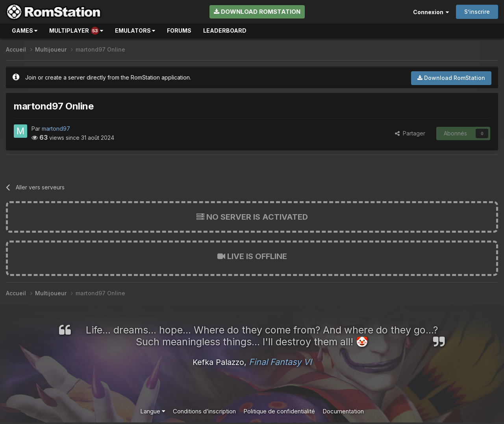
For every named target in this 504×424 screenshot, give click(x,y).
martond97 (56, 129)
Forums (179, 31)
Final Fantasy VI (280, 362)
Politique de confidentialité (279, 411)
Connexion (431, 12)
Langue (153, 411)
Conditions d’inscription (204, 411)
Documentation (343, 411)
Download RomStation (257, 12)
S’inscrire (477, 12)
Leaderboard (225, 31)
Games (25, 31)
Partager (410, 133)
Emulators (135, 31)
